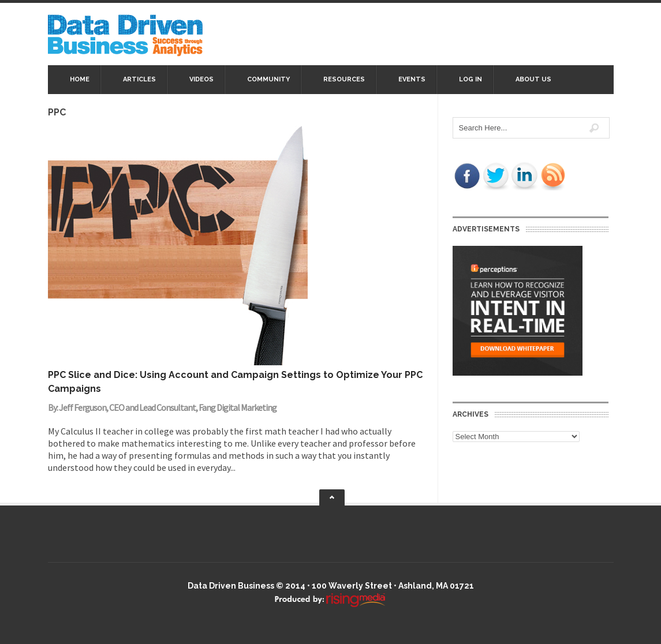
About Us (533, 79)
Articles (139, 79)
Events (412, 79)
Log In (470, 79)
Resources (344, 79)
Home (80, 79)
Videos (201, 79)
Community (268, 79)
